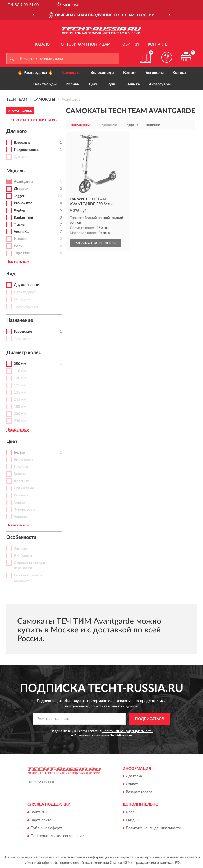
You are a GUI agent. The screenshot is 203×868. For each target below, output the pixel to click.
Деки (93, 84)
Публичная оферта (47, 828)
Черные (20, 517)
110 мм (20, 371)
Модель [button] (15, 171)
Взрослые (22, 143)
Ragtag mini (23, 218)
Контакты (158, 44)
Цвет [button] (12, 442)
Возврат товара (139, 792)
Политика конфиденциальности (153, 828)
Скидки (132, 820)
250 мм (20, 364)
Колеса (179, 73)
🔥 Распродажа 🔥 (35, 73)
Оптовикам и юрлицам (86, 44)
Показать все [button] (17, 262)
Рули (112, 84)
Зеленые (21, 474)
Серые (19, 503)
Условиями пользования (92, 735)
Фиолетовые (24, 510)
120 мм (20, 378)
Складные (22, 299)
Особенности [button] (21, 537)
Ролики (73, 84)
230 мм (20, 421)
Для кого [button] (17, 132)
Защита (133, 84)
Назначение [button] (20, 320)
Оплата (132, 784)
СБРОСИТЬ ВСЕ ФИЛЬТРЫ (34, 120)
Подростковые (27, 150)
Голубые (21, 467)
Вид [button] (11, 274)
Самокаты (72, 73)
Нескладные (25, 292)
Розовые (21, 495)
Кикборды (23, 556)
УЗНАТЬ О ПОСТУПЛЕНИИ (96, 243)
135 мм (20, 392)
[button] (167, 57)
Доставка (134, 776)
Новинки (129, 44)
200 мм (20, 414)
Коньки (130, 73)
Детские (21, 157)
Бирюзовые (24, 460)
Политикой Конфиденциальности (127, 731)
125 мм (20, 385)
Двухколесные (26, 285)
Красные (21, 481)
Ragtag (19, 210)
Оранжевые (24, 488)
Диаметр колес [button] (24, 353)
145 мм (20, 400)
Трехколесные (26, 306)
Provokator (23, 203)
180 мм (20, 407)
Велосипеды (102, 73)
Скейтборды (45, 84)
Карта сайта (41, 820)
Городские (23, 332)
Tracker (20, 225)
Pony (18, 246)
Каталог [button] (43, 44)
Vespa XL (21, 232)
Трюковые (22, 339)
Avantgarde (23, 182)
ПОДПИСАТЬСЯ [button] (149, 719)
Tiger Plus (22, 253)
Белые (19, 453)
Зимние (20, 549)
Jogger (19, 196)
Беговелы (155, 73)
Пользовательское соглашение (57, 836)
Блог (130, 812)
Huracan (21, 239)
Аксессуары (160, 84)
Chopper (21, 189)
